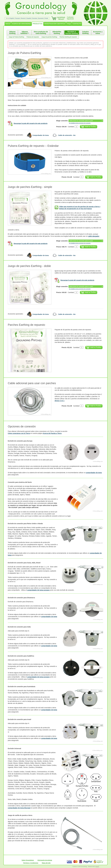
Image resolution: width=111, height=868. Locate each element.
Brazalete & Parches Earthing (72, 33)
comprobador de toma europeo (38, 590)
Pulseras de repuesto (33, 37)
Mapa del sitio (46, 863)
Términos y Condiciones (31, 863)
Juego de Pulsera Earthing (16, 37)
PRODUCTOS (38, 24)
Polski (46, 18)
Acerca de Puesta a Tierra (52, 433)
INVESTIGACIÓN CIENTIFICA (55, 24)
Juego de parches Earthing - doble (29, 266)
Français (18, 18)
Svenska (35, 18)
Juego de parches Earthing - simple (30, 187)
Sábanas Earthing (12, 33)
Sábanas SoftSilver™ (25, 33)
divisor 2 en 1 (59, 401)
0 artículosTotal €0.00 (70, 18)
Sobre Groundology (28, 860)
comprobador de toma (94, 473)
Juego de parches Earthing (49, 37)
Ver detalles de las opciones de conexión (80, 123)
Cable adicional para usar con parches (32, 383)
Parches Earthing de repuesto (68, 37)
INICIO (8, 24)
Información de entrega (45, 860)
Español (29, 18)
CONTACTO (77, 24)
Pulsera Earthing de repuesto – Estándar (33, 146)
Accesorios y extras (98, 33)
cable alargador (94, 236)
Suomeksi (41, 18)
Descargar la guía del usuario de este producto (31, 123)
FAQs (69, 24)
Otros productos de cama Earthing (41, 33)
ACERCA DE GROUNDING (21, 24)
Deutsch (23, 18)
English (12, 18)
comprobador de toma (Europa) (19, 808)
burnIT (98, 867)
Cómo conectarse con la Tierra (19, 433)
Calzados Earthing (85, 33)
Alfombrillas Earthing (57, 33)
